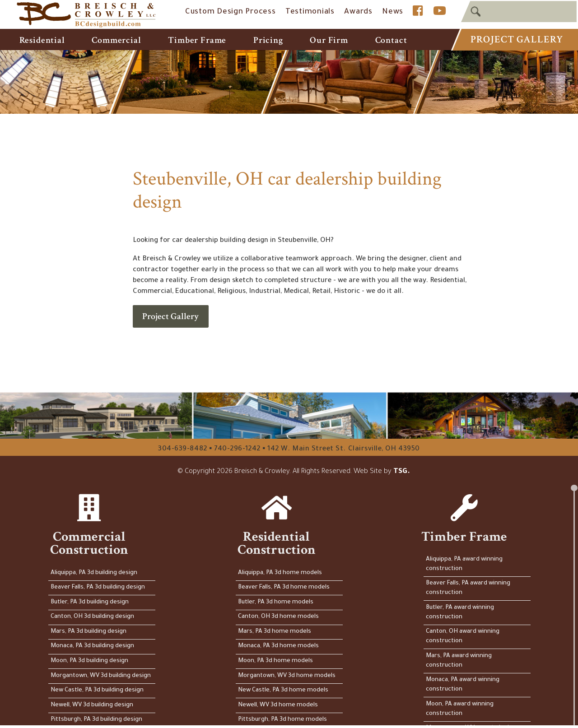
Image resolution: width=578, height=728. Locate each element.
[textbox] (519, 12)
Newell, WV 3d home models (278, 705)
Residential (42, 40)
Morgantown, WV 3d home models (287, 676)
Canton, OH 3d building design (92, 617)
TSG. (402, 472)
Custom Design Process (231, 12)
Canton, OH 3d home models (279, 617)
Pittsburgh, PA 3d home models (283, 720)
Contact (391, 40)
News (393, 12)
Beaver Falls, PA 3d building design (98, 587)
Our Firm (329, 40)
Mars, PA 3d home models (275, 632)
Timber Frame (197, 40)
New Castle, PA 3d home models (284, 690)
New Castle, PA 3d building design (97, 690)
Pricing (268, 40)
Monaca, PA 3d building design (92, 646)
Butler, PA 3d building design (90, 602)
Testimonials (310, 12)
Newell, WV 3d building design (92, 705)
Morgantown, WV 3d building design (101, 676)
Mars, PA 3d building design (89, 632)
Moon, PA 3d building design (89, 661)
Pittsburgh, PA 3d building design (96, 720)
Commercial (116, 40)
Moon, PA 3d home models (276, 661)
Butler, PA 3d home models (276, 602)
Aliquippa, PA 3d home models (280, 573)
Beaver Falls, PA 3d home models (284, 587)
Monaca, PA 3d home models (279, 646)
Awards (358, 12)
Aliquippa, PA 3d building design (94, 573)
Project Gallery (517, 39)
